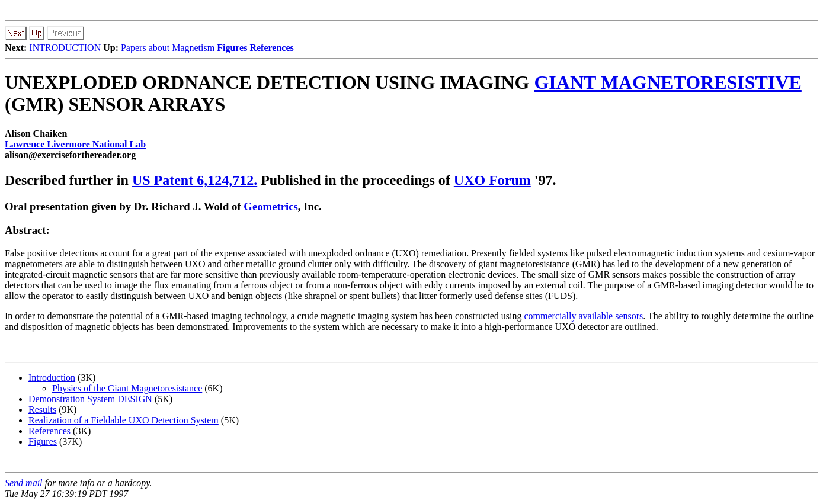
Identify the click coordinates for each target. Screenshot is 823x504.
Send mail (24, 483)
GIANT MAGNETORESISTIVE (667, 82)
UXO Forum (492, 180)
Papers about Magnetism (168, 48)
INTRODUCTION (65, 48)
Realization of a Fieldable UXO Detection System (124, 420)
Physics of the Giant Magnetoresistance (127, 388)
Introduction (52, 378)
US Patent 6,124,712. (195, 180)
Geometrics (270, 206)
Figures (43, 442)
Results (42, 410)
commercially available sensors (584, 316)
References (49, 431)
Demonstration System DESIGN (90, 399)
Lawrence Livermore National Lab (75, 144)
